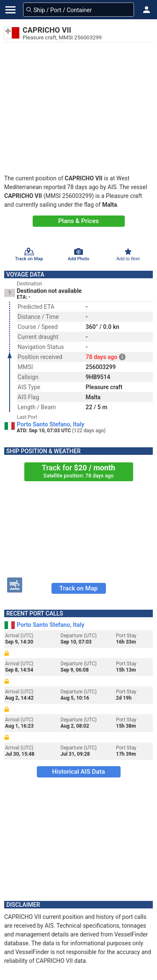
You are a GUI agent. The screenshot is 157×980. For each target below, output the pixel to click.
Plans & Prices (78, 221)
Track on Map (78, 588)
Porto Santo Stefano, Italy (50, 424)
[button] (147, 10)
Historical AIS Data (78, 772)
